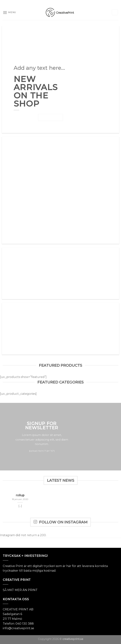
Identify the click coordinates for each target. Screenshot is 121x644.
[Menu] (9, 12)
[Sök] (115, 12)
